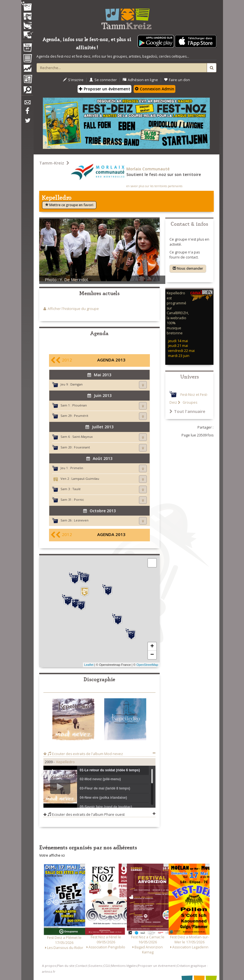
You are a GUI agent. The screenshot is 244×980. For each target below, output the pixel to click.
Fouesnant (82, 447)
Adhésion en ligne (140, 80)
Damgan (76, 384)
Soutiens (95, 966)
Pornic (79, 500)
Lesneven (81, 520)
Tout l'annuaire (187, 411)
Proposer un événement (157, 966)
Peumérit (81, 416)
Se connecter (103, 80)
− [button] (152, 655)
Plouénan (80, 405)
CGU (107, 966)
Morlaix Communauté (148, 169)
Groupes (190, 402)
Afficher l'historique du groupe (73, 309)
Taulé (76, 489)
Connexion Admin (154, 89)
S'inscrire (73, 80)
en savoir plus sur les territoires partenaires (154, 186)
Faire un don (177, 80)
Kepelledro (66, 762)
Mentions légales (124, 966)
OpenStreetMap (147, 665)
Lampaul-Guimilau (85, 479)
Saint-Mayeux (83, 437)
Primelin (77, 468)
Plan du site (66, 966)
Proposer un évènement (104, 89)
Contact (82, 966)
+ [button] (152, 647)
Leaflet (89, 665)
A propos (49, 966)
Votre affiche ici (52, 855)
